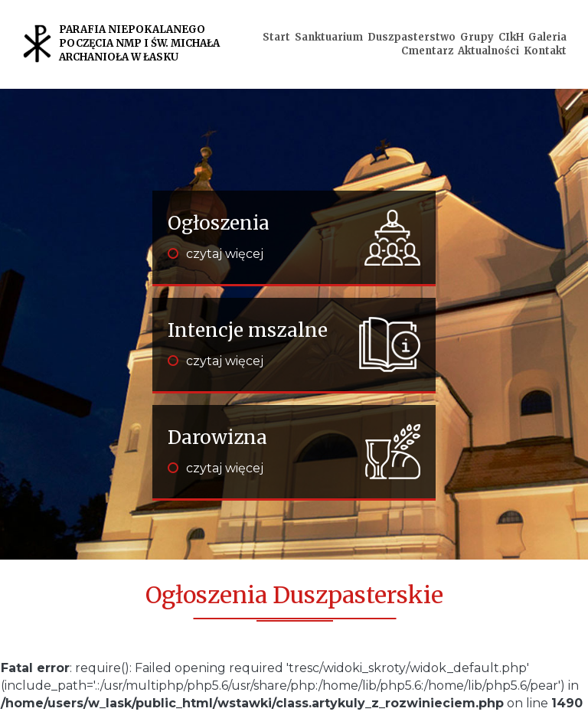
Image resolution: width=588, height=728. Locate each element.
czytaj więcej (216, 254)
